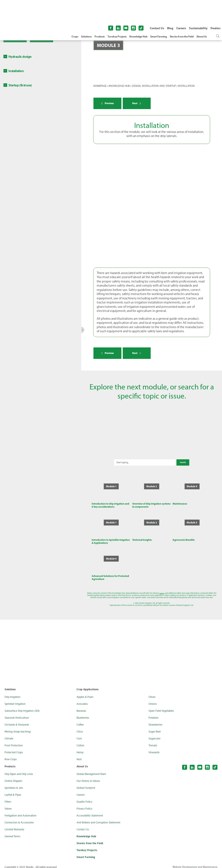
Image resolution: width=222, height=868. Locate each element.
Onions (153, 700)
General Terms (14, 832)
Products (100, 37)
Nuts (80, 755)
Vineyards (155, 748)
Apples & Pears (86, 693)
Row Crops (11, 755)
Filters (8, 797)
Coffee (81, 720)
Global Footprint (87, 784)
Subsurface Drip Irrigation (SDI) (24, 707)
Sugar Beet (156, 727)
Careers (181, 28)
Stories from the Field (182, 37)
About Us (202, 37)
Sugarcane (155, 734)
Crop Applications (88, 685)
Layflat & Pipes (14, 791)
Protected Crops (15, 748)
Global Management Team (93, 770)
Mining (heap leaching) (19, 727)
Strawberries (157, 720)
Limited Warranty (16, 825)
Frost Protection (15, 741)
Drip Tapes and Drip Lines (21, 770)
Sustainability (198, 28)
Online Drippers (15, 777)
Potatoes (154, 713)
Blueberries (84, 713)
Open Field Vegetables (163, 707)
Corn (80, 734)
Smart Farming (159, 37)
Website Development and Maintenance (194, 864)
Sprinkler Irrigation (17, 700)
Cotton (81, 741)
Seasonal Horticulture (18, 713)
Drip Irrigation (14, 693)
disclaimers (138, 589)
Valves (9, 804)
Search (170, 458)
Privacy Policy (85, 804)
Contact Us (157, 28)
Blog (170, 28)
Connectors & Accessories (21, 818)
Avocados (83, 700)
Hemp (80, 748)
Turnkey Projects (117, 37)
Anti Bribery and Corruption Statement (102, 818)
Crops (75, 37)
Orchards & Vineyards (18, 720)
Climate (9, 734)
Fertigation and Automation (23, 811)
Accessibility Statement (91, 811)
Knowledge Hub (138, 37)
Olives (152, 693)
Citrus (80, 727)
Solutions (86, 37)
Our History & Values (90, 777)
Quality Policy (85, 797)
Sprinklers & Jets (15, 784)
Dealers (215, 28)
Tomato (153, 741)
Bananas (82, 707)
